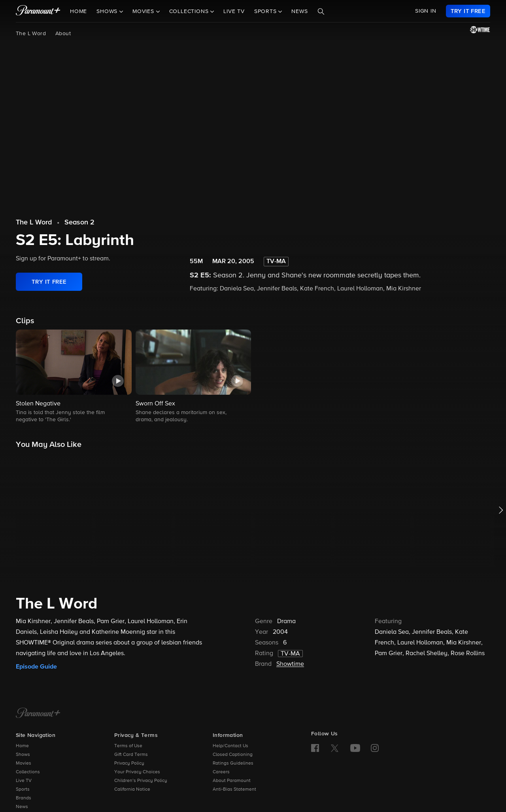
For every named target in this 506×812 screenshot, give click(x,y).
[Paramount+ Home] (38, 714)
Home (78, 11)
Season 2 (79, 222)
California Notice (132, 789)
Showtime (290, 664)
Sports (23, 789)
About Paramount (232, 781)
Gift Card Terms (131, 755)
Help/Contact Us (230, 746)
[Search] (321, 11)
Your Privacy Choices (137, 772)
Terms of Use (128, 746)
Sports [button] (266, 11)
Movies (24, 763)
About (63, 34)
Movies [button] (144, 11)
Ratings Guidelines (233, 763)
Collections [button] (190, 11)
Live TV (234, 11)
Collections (28, 772)
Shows (23, 755)
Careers (221, 772)
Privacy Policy (129, 763)
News (299, 11)
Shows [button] (108, 11)
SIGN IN (426, 11)
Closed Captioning (233, 755)
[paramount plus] (38, 11)
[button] (74, 377)
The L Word (31, 34)
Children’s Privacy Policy (141, 781)
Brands (24, 798)
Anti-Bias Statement (234, 789)
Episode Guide (36, 667)
